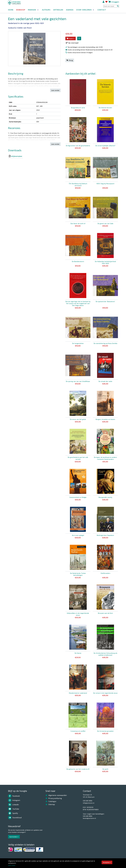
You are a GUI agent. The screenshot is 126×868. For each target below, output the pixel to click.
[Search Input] (111, 7)
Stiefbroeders (105, 573)
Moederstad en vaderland (78, 693)
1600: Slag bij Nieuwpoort (105, 184)
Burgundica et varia (78, 108)
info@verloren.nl (89, 803)
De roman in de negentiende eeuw (105, 693)
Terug (70, 60)
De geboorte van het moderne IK (78, 769)
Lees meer (12, 865)
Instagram (14, 800)
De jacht (105, 769)
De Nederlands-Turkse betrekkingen (78, 574)
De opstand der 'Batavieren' (105, 301)
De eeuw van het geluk (78, 419)
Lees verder (55, 90)
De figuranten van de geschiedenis (78, 146)
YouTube (14, 809)
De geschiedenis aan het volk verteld (78, 458)
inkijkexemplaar (17, 156)
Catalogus (51, 801)
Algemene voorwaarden (56, 795)
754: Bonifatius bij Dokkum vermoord (78, 185)
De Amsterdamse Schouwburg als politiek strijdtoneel (105, 654)
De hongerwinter (78, 343)
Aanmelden (13, 837)
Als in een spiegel (78, 535)
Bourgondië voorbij (105, 497)
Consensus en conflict (78, 731)
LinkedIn (13, 805)
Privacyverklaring (54, 798)
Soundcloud (15, 818)
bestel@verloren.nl (89, 818)
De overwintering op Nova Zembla (105, 343)
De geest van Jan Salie (105, 223)
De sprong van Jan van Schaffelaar (78, 381)
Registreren (104, 3)
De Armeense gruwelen (105, 731)
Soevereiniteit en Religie (78, 497)
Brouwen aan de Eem (105, 613)
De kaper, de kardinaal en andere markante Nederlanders (105, 458)
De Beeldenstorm (78, 261)
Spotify (13, 813)
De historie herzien (105, 108)
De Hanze (78, 653)
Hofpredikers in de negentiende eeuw (78, 614)
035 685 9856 (88, 801)
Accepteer (106, 862)
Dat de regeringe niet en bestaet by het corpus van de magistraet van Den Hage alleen (78, 303)
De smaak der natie (105, 381)
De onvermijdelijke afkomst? (105, 146)
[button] (38, 11)
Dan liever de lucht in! (78, 223)
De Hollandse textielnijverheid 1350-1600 (105, 262)
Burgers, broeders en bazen (105, 419)
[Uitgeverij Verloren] (18, 4)
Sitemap (50, 804)
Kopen (70, 38)
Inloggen (115, 3)
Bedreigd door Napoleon (105, 535)
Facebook (14, 796)
